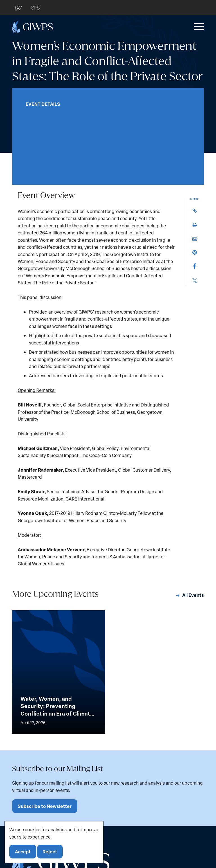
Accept (23, 852)
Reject (50, 852)
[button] (198, 27)
